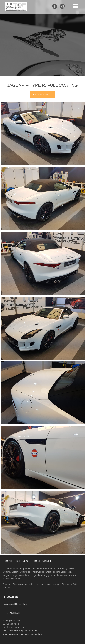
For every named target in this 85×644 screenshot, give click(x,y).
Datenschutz (21, 604)
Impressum (8, 604)
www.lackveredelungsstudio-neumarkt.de (22, 634)
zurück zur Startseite (42, 95)
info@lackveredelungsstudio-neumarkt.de (23, 631)
